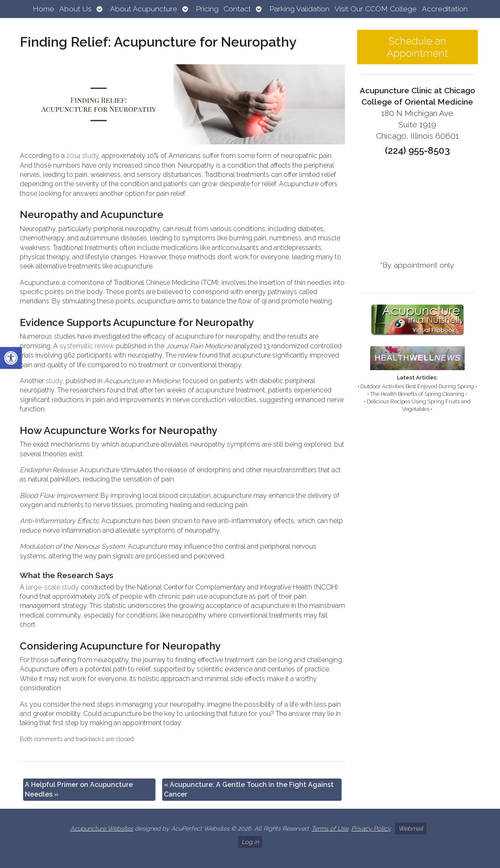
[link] (11, 358)
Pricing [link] (207, 9)
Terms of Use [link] (330, 828)
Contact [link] (237, 9)
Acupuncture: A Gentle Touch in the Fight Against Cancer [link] (249, 789)
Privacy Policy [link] (371, 828)
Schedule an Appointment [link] (417, 47)
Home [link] (43, 9)
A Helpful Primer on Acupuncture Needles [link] (79, 789)
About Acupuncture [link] (144, 9)
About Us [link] (75, 9)
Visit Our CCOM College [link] (376, 9)
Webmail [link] (411, 828)
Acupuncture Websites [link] (102, 828)
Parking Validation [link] (299, 9)
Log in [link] (250, 842)
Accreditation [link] (445, 9)
